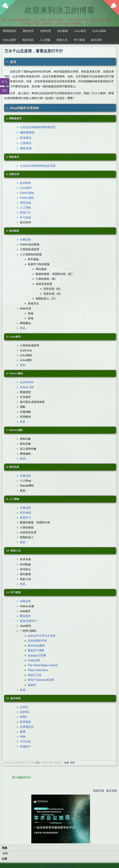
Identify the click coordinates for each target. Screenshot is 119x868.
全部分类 (45, 31)
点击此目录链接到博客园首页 (38, 127)
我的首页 (28, 31)
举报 (72, 763)
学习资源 (79, 40)
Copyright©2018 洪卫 (59, 866)
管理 (5, 853)
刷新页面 (99, 791)
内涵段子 (25, 746)
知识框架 (63, 31)
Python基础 (99, 31)
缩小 (5, 90)
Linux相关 (80, 31)
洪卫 (37, 763)
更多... (24, 328)
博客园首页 (10, 31)
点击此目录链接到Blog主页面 (38, 166)
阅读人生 (62, 40)
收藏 (67, 763)
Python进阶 (9, 40)
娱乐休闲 (96, 40)
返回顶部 (112, 791)
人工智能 (45, 40)
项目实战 (28, 40)
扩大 (5, 82)
